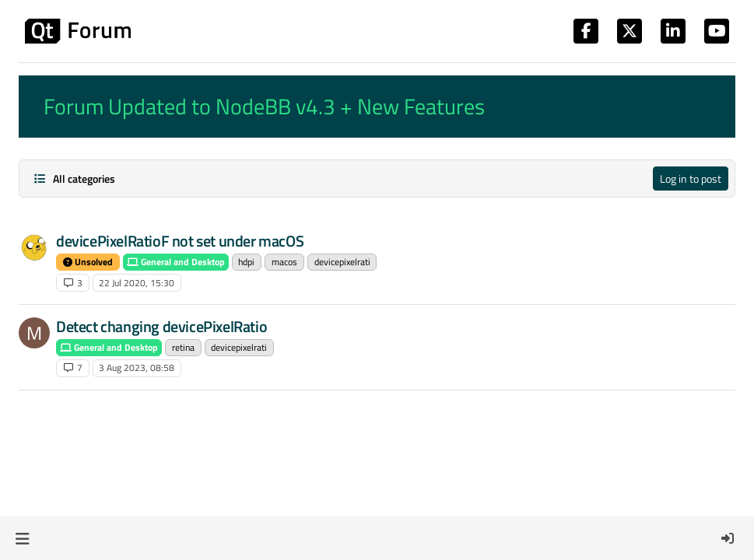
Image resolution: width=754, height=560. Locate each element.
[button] (22, 538)
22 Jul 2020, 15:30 (137, 283)
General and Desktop (176, 262)
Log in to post (691, 178)
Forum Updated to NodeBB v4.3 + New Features (264, 107)
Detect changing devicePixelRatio (161, 326)
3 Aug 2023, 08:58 (137, 367)
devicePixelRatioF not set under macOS (180, 241)
